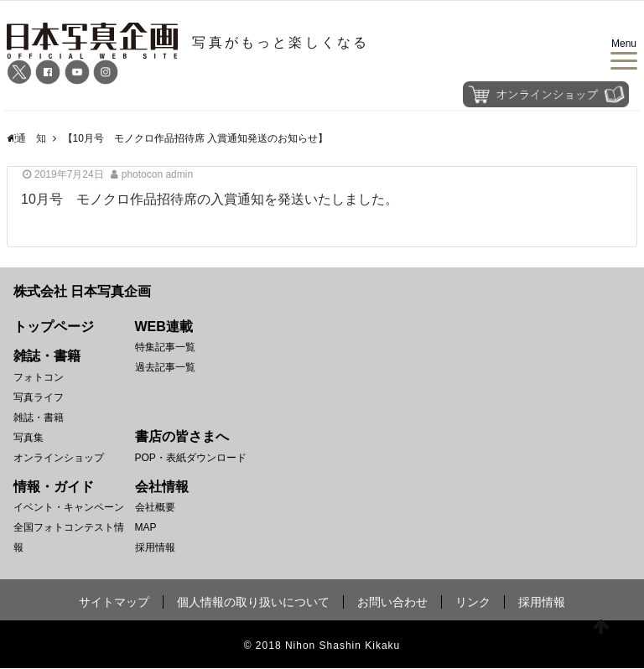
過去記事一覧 (165, 367)
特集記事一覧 (165, 347)
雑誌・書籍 (39, 417)
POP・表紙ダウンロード (191, 458)
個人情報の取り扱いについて (253, 603)
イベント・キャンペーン (69, 508)
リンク (473, 603)
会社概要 (155, 508)
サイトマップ (114, 603)
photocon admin (157, 174)
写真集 (29, 438)
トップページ (54, 327)
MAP (146, 528)
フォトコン (39, 377)
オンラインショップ (59, 458)
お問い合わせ (392, 603)
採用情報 (155, 548)
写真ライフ (39, 397)
